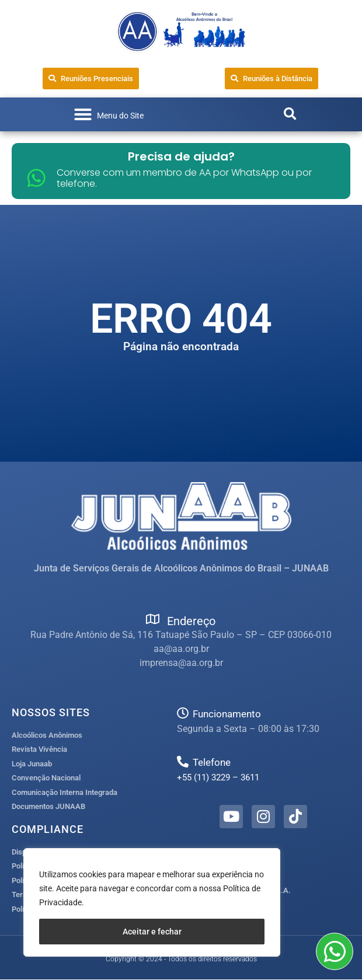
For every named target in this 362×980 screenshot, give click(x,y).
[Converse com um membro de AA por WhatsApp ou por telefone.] (36, 178)
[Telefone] (183, 762)
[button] (109, 114)
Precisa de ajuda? (181, 156)
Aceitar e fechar (152, 932)
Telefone (212, 762)
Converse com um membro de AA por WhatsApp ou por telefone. (184, 178)
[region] (152, 902)
